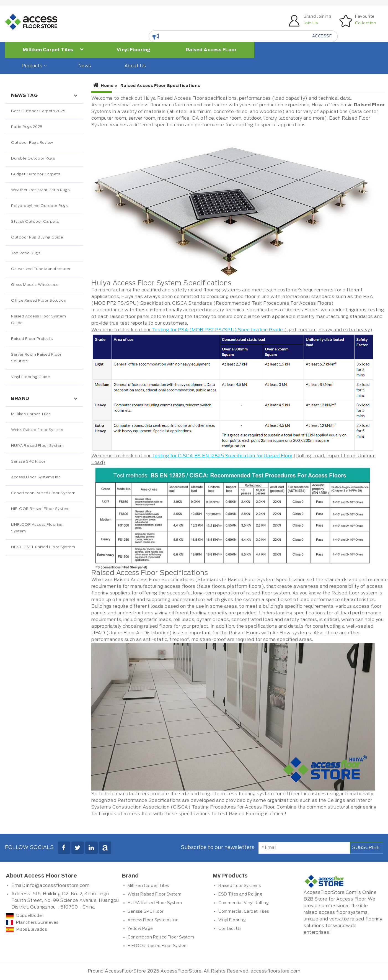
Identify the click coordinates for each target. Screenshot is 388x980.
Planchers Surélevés (32, 923)
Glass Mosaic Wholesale (35, 285)
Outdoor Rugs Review (32, 143)
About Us (135, 66)
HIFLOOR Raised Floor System (40, 509)
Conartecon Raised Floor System (43, 493)
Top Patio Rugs (26, 253)
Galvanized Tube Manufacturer (41, 269)
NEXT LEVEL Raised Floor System (43, 547)
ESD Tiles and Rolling (240, 894)
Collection (366, 23)
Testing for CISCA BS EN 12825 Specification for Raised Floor (222, 456)
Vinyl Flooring (133, 50)
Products (33, 66)
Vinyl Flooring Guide (30, 377)
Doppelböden (25, 916)
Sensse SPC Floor (28, 462)
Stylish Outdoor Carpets (35, 222)
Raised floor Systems (240, 886)
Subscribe (366, 848)
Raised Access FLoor (211, 50)
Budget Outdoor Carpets (36, 174)
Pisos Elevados (26, 930)
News (85, 66)
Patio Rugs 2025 (27, 127)
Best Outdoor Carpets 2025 (38, 111)
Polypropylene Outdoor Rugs (39, 206)
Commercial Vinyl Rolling (244, 903)
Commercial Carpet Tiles (244, 912)
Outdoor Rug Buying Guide (37, 238)
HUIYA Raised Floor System (37, 446)
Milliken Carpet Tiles (53, 50)
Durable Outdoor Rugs (33, 159)
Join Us (311, 23)
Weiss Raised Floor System (37, 430)
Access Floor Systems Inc (36, 477)
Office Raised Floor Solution (39, 301)
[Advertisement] (44, 672)
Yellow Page (140, 929)
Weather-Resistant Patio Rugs (40, 190)
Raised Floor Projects (32, 339)
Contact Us (230, 929)
